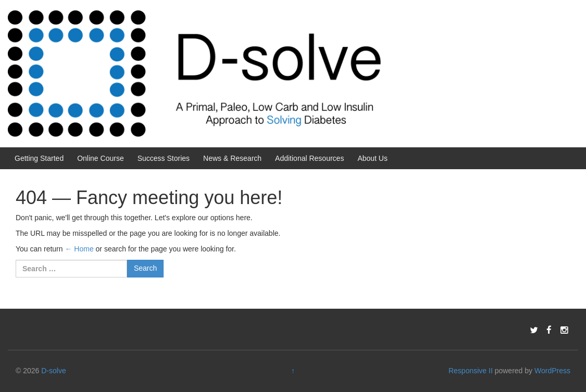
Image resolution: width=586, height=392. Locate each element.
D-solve (53, 371)
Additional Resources (309, 158)
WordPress (552, 371)
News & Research (232, 158)
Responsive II (471, 371)
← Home (79, 249)
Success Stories (164, 158)
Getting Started (39, 158)
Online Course (101, 158)
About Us (372, 158)
